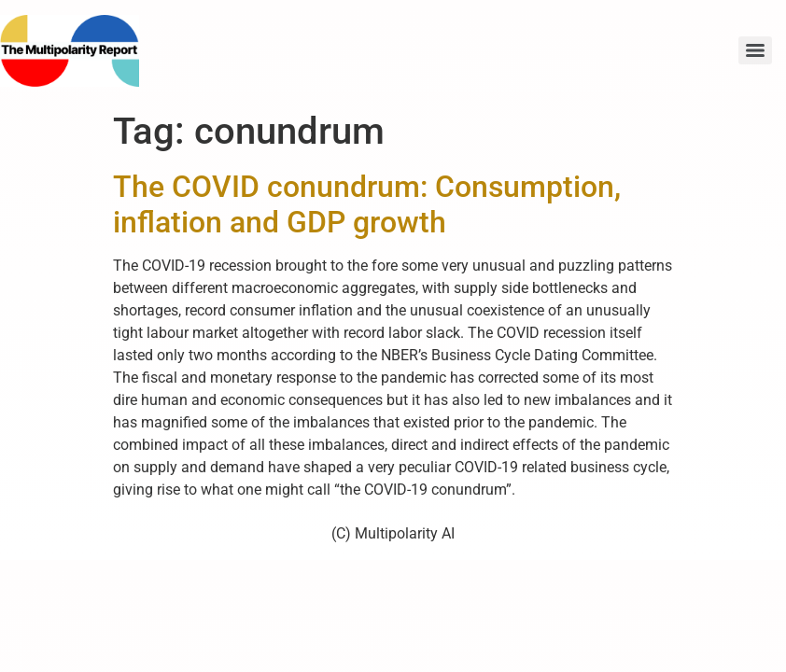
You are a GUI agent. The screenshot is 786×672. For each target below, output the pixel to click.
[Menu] (755, 50)
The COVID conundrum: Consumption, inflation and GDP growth (367, 204)
